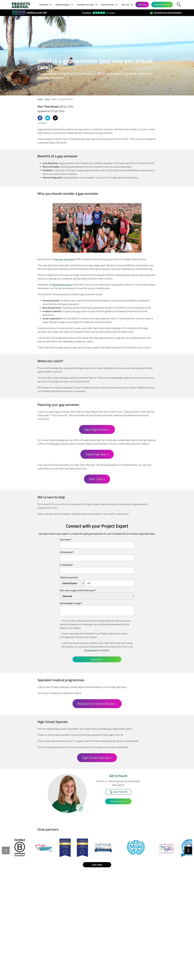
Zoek (180, 5)
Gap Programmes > (97, 429)
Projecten (44, 5)
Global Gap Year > (97, 454)
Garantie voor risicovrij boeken (168, 13)
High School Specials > (97, 758)
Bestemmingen (63, 5)
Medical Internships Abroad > (97, 704)
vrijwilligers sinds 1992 (37, 13)
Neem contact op (162, 5)
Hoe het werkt (108, 5)
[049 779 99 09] (79, 807)
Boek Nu (142, 5)
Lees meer (97, 865)
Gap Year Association (65, 259)
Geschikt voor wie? (85, 5)
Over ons (125, 5)
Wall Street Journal (62, 285)
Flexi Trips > (97, 479)
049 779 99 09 (120, 792)
